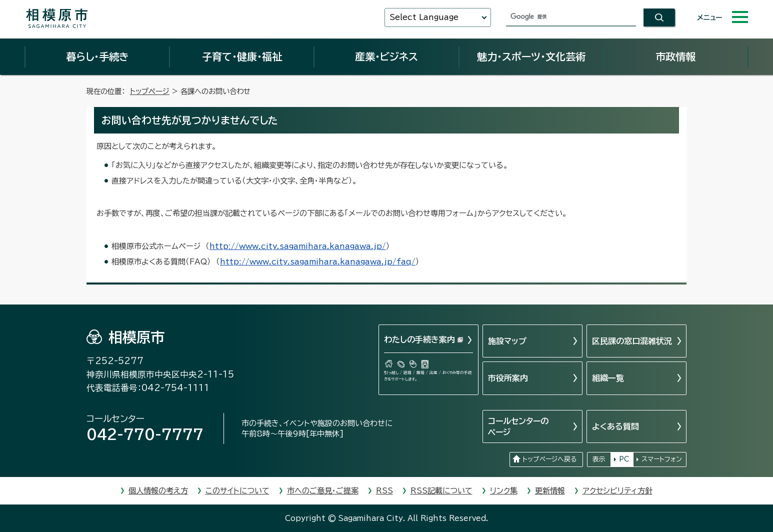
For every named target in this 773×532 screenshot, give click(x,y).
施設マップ (507, 341)
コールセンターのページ (518, 426)
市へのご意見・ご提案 (323, 491)
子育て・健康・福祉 (242, 56)
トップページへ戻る (549, 459)
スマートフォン (662, 459)
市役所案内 (508, 378)
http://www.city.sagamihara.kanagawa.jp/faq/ (318, 262)
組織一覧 (608, 378)
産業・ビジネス (386, 56)
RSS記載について (441, 491)
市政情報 (675, 56)
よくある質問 (615, 426)
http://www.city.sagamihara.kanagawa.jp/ (298, 246)
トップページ (150, 91)
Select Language (424, 17)
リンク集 (504, 491)
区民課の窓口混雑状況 (632, 341)
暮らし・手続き (97, 56)
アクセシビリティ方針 (617, 491)
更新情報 (550, 491)
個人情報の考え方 (158, 491)
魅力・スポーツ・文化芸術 (531, 56)
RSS (384, 491)
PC (624, 459)
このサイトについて (237, 491)
